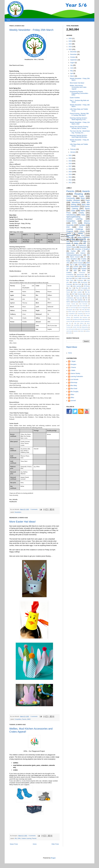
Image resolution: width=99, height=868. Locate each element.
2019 (70, 161)
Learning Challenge (75, 229)
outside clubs (76, 327)
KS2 (68, 227)
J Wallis (73, 370)
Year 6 (72, 265)
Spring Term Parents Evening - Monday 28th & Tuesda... (79, 127)
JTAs (68, 263)
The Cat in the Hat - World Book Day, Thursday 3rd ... (80, 132)
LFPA (84, 251)
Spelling (75, 282)
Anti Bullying (82, 265)
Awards (86, 191)
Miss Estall (74, 389)
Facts (88, 200)
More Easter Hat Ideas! (22, 522)
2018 (70, 164)
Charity (81, 213)
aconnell (73, 401)
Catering (75, 209)
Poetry (68, 261)
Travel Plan (70, 237)
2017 (70, 166)
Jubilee (75, 315)
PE (67, 271)
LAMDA (82, 315)
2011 (70, 183)
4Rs (16, 838)
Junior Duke (82, 306)
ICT (85, 257)
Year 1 (76, 290)
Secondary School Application (82, 321)
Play (77, 288)
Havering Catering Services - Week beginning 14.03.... (79, 119)
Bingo (88, 310)
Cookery (69, 273)
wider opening (77, 286)
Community (71, 198)
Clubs (73, 211)
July (72, 65)
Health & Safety (72, 243)
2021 (70, 155)
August (73, 63)
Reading (79, 194)
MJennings (74, 383)
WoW (88, 263)
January (73, 152)
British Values (72, 312)
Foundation (75, 306)
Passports (85, 317)
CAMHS (80, 312)
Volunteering (71, 215)
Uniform (82, 323)
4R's (68, 267)
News (83, 198)
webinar (88, 331)
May (72, 71)
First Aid (88, 314)
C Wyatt (73, 361)
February (73, 149)
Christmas (84, 278)
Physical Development (81, 296)
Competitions (72, 314)
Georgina (73, 364)
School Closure (71, 247)
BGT (73, 294)
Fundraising (70, 275)
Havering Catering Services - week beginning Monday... (79, 136)
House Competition (84, 237)
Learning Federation (77, 376)
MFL (89, 306)
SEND (84, 271)
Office (72, 395)
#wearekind (83, 247)
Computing (80, 314)
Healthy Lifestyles (73, 200)
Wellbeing (69, 290)
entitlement (85, 325)
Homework (83, 239)
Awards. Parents (71, 304)
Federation (69, 284)
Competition (18, 719)
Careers (76, 267)
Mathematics (70, 253)
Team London (77, 292)
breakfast (80, 300)
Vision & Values (75, 233)
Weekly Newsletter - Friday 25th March (31, 30)
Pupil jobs (79, 298)
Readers (68, 319)
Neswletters (76, 317)
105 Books (87, 286)
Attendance (76, 202)
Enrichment (84, 282)
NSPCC (69, 302)
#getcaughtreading (73, 217)
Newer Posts (14, 844)
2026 (70, 39)
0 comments (34, 509)
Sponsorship (80, 275)
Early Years (70, 280)
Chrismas (80, 294)
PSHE (86, 284)
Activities (84, 269)
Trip (70, 323)
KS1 (83, 235)
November (74, 54)
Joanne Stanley (75, 373)
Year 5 (77, 278)
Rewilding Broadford (78, 319)
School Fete (69, 321)
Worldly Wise (81, 276)
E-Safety (84, 259)
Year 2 (82, 290)
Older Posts (55, 844)
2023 (70, 47)
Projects (72, 239)
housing (68, 327)
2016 (70, 169)
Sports (87, 209)
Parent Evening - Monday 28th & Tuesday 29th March (79, 114)
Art (87, 300)
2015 (70, 172)
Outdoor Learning (26, 838)
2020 (70, 158)
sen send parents (71, 329)
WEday (69, 249)
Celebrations (70, 298)
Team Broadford (72, 259)
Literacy (69, 245)
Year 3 (71, 288)
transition (76, 331)
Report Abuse (72, 347)
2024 (70, 44)
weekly (70, 333)
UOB (75, 323)
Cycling (73, 251)
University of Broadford (82, 249)
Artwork (87, 221)
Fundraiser (80, 280)
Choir (81, 227)
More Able (86, 204)
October (73, 57)
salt (76, 310)
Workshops (71, 235)
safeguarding (85, 327)
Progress (70, 231)
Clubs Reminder (83, 304)
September (74, 60)
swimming (69, 331)
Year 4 (68, 286)
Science (83, 253)
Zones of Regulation (83, 308)
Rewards (76, 302)
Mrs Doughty (74, 392)
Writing (74, 204)
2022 (70, 49)
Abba (83, 310)
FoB (85, 243)
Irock (70, 315)
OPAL (19, 838)
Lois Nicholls (74, 379)
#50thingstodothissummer (74, 255)
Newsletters (18, 512)
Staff (68, 241)
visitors (82, 331)
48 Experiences (81, 245)
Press (69, 213)
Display (75, 269)
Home (8, 20)
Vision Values (70, 300)
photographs (69, 310)
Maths (83, 211)
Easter (68, 306)
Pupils (81, 196)
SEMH (86, 319)
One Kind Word (72, 308)
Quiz (68, 269)
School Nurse (84, 302)
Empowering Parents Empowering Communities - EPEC (79, 93)
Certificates (87, 312)
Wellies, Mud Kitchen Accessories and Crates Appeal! (78, 87)
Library (82, 231)
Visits (83, 215)
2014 (70, 174)
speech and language (83, 329)
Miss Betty (74, 386)
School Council (78, 263)
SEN (75, 271)
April (72, 73)
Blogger (53, 858)
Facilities (82, 225)
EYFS (74, 223)
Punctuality (84, 288)
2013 (70, 177)
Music (85, 241)
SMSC (29, 719)
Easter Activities (75, 98)
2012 (70, 180)
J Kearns (73, 367)
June (72, 68)
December (74, 52)
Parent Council (75, 257)
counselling (76, 325)
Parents (24, 719)
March (72, 76)
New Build (78, 284)
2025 (70, 41)
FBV (88, 255)
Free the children (81, 261)
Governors (76, 241)
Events (87, 206)
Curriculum (82, 273)
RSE (86, 298)
